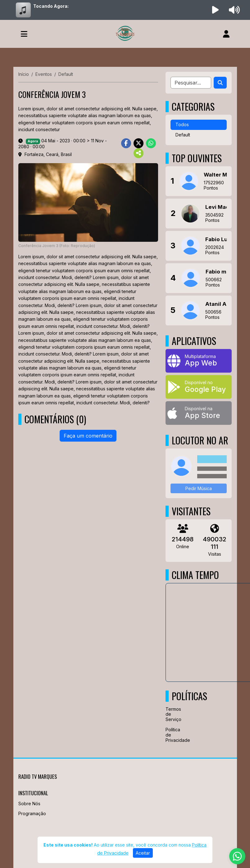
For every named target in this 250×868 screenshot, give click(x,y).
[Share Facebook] (126, 143)
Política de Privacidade (168, 735)
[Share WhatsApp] (151, 143)
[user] (226, 34)
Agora (33, 141)
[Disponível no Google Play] (199, 387)
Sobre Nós (29, 804)
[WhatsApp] (237, 856)
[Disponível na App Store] (199, 413)
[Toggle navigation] (24, 34)
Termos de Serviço (168, 714)
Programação (32, 813)
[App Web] (199, 361)
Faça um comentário (88, 436)
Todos (182, 124)
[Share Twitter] (139, 143)
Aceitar (143, 853)
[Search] (220, 83)
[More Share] (139, 153)
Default (183, 135)
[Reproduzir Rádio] (215, 10)
